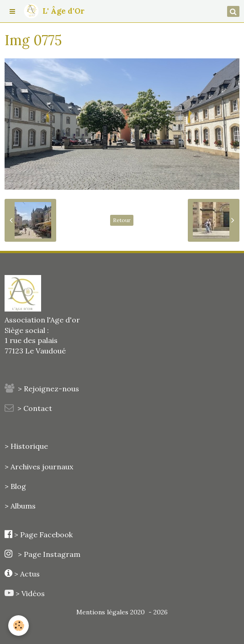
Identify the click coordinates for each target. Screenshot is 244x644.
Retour (122, 220)
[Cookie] (19, 626)
